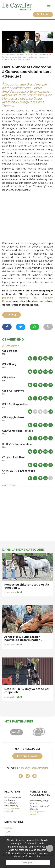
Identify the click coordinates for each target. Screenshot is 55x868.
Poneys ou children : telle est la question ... (27, 586)
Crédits (8, 828)
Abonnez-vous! (27, 756)
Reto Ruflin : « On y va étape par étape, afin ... (27, 690)
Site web (30, 358)
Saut (19, 592)
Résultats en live (45, 358)
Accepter (27, 863)
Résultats (40, 358)
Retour (12, 315)
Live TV (51, 358)
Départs (35, 358)
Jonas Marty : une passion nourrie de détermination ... (24, 638)
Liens (7, 832)
